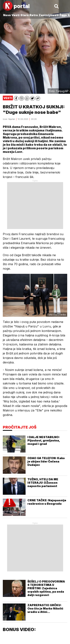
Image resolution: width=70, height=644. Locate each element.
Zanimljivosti (49, 15)
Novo (7, 15)
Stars (25, 15)
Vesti (16, 15)
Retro (34, 15)
